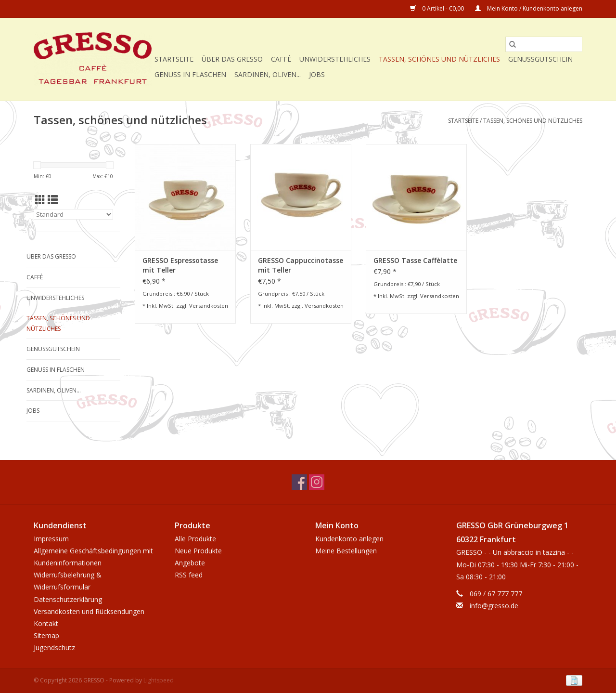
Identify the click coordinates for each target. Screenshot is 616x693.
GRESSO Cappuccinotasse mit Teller (301, 265)
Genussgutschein (540, 59)
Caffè (281, 59)
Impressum (51, 539)
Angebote (190, 563)
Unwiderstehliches (335, 59)
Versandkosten (209, 306)
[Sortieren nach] (73, 214)
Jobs (317, 74)
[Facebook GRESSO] (299, 482)
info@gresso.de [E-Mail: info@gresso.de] (494, 606)
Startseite (174, 59)
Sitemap (46, 635)
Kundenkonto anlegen (349, 539)
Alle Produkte (195, 539)
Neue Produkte (198, 551)
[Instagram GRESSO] (317, 482)
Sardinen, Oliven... (268, 74)
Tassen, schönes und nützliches (439, 59)
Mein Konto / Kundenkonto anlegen (529, 8)
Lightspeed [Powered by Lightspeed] (159, 680)
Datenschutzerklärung (68, 599)
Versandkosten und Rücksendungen (89, 611)
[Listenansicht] (53, 200)
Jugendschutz (54, 647)
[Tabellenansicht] (40, 200)
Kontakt (46, 623)
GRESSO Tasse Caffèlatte (415, 260)
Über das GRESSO (232, 59)
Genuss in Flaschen (190, 74)
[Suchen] (544, 44)
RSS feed (189, 575)
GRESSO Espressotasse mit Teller (180, 265)
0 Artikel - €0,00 (438, 8)
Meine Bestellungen (346, 551)
